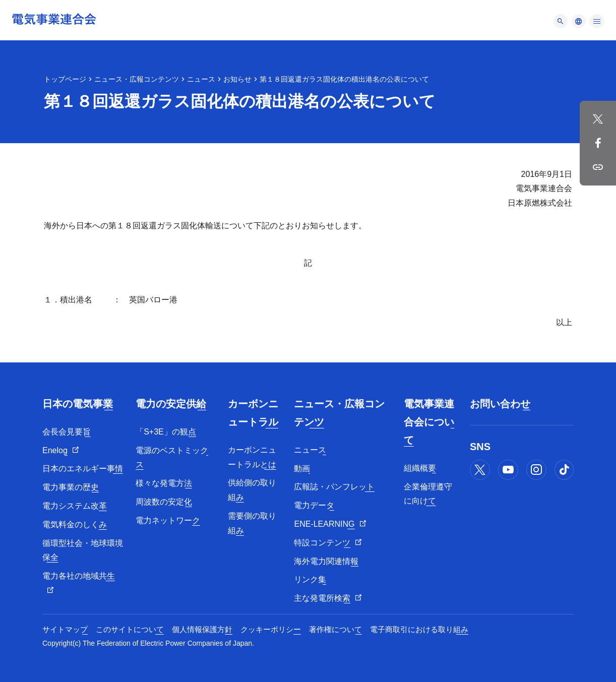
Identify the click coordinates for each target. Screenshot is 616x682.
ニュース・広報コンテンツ (137, 79)
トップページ (65, 79)
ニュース (201, 79)
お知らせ (237, 79)
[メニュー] (561, 21)
